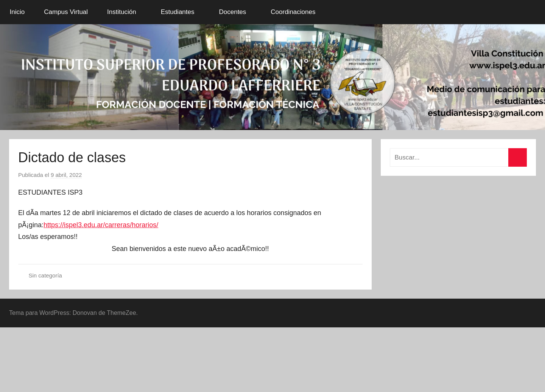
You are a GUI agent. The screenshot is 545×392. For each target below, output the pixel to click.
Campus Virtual (66, 12)
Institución (126, 12)
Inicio (17, 12)
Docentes (237, 12)
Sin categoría (45, 275)
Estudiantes (182, 12)
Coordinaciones (297, 12)
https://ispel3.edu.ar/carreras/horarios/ (101, 225)
